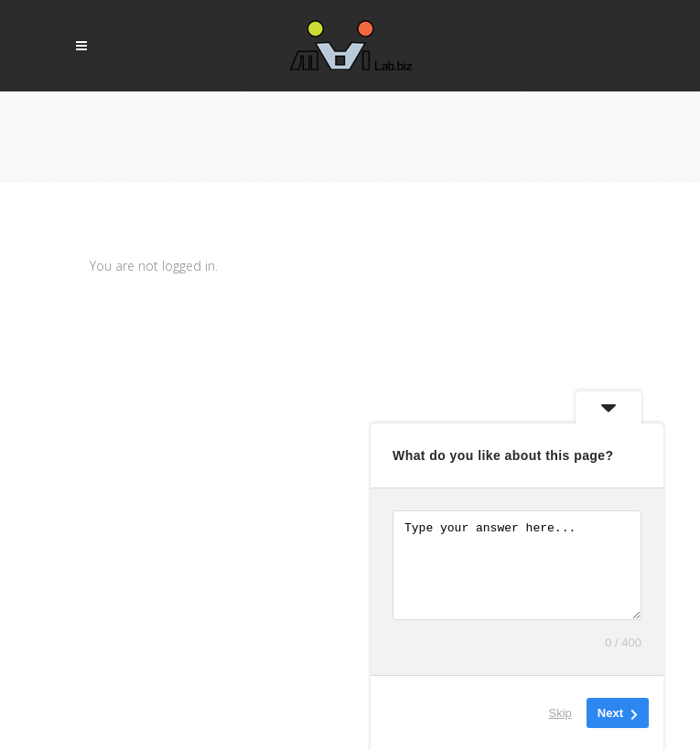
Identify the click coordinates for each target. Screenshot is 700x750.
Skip (560, 713)
